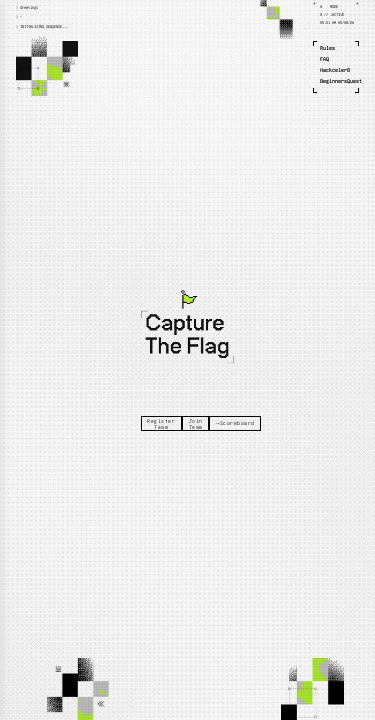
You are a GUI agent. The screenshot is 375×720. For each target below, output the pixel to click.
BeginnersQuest (341, 81)
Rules (327, 48)
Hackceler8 (335, 70)
